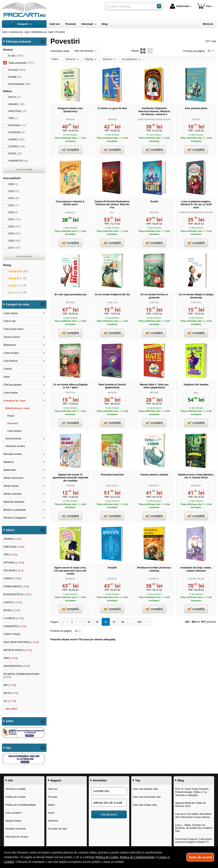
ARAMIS (16, 104)
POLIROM (17, 132)
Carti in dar (10, 321)
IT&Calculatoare (12, 385)
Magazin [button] (56, 780)
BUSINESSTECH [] (17, 594)
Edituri (51, 805)
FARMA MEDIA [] (16, 586)
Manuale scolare (13, 454)
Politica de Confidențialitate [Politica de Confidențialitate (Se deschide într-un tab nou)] (137, 857)
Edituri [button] (10, 530)
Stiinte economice (13, 478)
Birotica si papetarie (15, 510)
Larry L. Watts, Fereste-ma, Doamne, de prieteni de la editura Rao (194, 828)
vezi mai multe (24, 169)
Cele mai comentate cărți (147, 797)
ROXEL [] (12, 610)
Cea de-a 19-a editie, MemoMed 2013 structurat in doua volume (193, 815)
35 (96, 622)
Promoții (53, 797)
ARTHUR (70, 119)
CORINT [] (12, 578)
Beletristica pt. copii (17, 408)
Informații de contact (17, 837)
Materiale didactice (14, 502)
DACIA (15, 97)
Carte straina (11, 313)
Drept (7, 377)
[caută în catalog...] (130, 6)
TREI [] (10, 555)
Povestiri (13, 423)
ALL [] (10, 701)
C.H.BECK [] (13, 618)
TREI (13, 118)
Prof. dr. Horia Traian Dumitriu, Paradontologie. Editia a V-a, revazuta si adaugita (192, 792)
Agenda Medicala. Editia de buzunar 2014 (190, 804)
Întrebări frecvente (16, 829)
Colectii (8, 369)
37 (112, 622)
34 (88, 622)
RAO (196, 393)
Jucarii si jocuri (12, 337)
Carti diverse (11, 361)
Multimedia (10, 470)
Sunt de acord (200, 857)
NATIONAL (17, 125)
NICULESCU (112, 486)
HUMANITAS (18, 161)
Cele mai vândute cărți (145, 789)
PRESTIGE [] (14, 547)
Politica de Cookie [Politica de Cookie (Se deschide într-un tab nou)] (107, 857)
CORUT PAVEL (12, 634)
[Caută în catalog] (159, 6)
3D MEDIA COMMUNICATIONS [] (21, 676)
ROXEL (15, 153)
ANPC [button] (10, 721)
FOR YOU (112, 302)
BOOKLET (70, 213)
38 (120, 622)
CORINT (16, 139)
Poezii (11, 416)
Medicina (9, 462)
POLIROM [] (13, 570)
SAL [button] (9, 748)
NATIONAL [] (14, 563)
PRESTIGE (17, 111)
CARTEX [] (13, 602)
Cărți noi (53, 789)
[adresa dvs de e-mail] (109, 803)
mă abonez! (109, 814)
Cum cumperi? (14, 813)
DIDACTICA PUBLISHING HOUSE (154, 119)
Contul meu (179, 6)
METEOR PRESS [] (18, 650)
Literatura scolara (15, 446)
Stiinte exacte (11, 486)
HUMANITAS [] (15, 626)
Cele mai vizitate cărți (145, 805)
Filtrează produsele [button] (18, 42)
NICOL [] (11, 693)
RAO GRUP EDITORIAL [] (21, 642)
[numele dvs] (109, 791)
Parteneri (53, 821)
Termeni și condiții (15, 789)
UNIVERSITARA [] (17, 666)
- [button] (43, 42)
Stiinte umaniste (12, 494)
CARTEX (196, 119)
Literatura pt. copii (14, 401)
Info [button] (10, 780)
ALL (112, 212)
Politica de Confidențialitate (21, 805)
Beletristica (10, 345)
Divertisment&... (14, 438)
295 (137, 622)
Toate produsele (21, 63)
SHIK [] (10, 658)
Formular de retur (58, 829)
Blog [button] (181, 780)
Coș (204, 6)
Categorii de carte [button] (18, 304)
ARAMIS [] (12, 539)
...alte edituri (10, 709)
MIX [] (10, 685)
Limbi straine (11, 393)
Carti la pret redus (13, 329)
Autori (51, 813)
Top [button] (138, 780)
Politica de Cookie (16, 797)
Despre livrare (13, 821)
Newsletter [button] (100, 780)
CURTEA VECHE (196, 579)
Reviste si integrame (15, 518)
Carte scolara (11, 353)
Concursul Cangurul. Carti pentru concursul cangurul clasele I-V (194, 841)
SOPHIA (70, 486)
